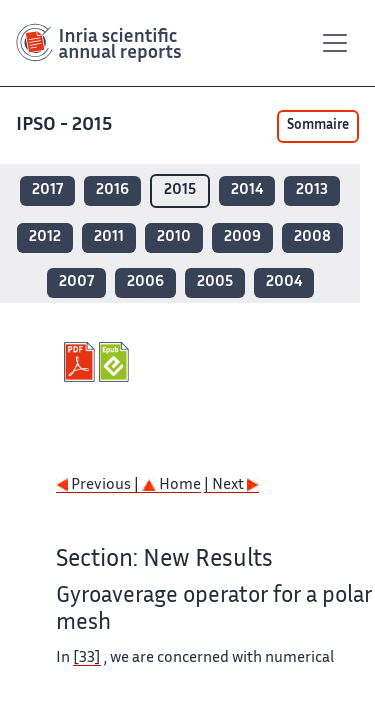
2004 (284, 282)
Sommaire (318, 126)
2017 (47, 190)
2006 (145, 282)
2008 (312, 237)
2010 (174, 237)
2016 (112, 190)
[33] (87, 658)
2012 (45, 237)
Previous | (99, 485)
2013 (312, 190)
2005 (215, 282)
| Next (231, 485)
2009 (242, 237)
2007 (76, 282)
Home (171, 485)
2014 (247, 190)
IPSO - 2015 (64, 125)
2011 (109, 237)
